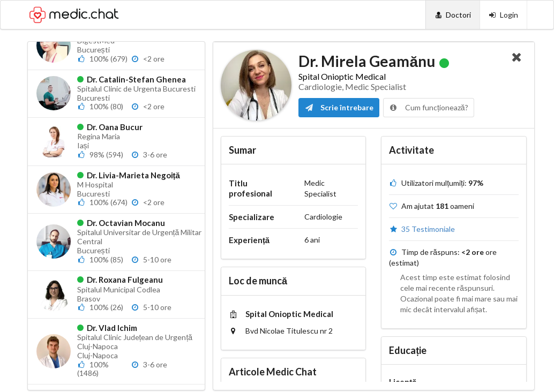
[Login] (503, 15)
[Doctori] (452, 15)
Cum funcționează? (429, 107)
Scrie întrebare (339, 107)
